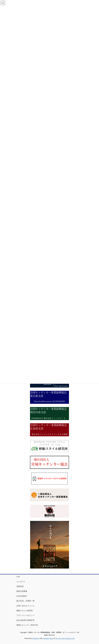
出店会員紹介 (22, 596)
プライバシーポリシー (25, 615)
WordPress (36, 638)
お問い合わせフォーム (25, 606)
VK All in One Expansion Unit (65, 638)
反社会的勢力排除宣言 (25, 620)
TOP (18, 577)
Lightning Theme (48, 638)
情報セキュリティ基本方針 (27, 625)
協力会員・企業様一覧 (25, 601)
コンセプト (21, 582)
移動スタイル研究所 (25, 611)
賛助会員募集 (22, 591)
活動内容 (20, 586)
